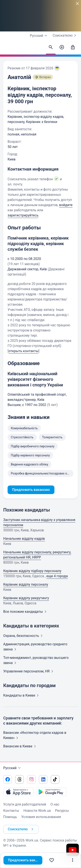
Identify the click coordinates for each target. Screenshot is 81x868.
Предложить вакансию (25, 860)
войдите (66, 205)
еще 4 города (57, 576)
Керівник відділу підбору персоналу (32, 571)
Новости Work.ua (37, 811)
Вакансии (20, 746)
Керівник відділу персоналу (26, 584)
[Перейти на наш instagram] (31, 779)
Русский (13, 768)
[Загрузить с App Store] (18, 792)
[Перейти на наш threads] (19, 779)
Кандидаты (22, 695)
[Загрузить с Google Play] (52, 792)
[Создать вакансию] (62, 47)
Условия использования (41, 817)
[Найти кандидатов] (51, 47)
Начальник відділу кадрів (24, 539)
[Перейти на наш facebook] (8, 779)
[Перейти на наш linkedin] (43, 779)
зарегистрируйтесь (23, 215)
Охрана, (24, 636)
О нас (55, 804)
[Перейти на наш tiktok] (55, 779)
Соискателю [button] (21, 829)
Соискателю (65, 36)
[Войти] (73, 47)
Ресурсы (62, 811)
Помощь (10, 817)
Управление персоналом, (29, 671)
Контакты (11, 811)
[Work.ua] (8, 48)
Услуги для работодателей (25, 804)
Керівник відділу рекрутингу (26, 598)
